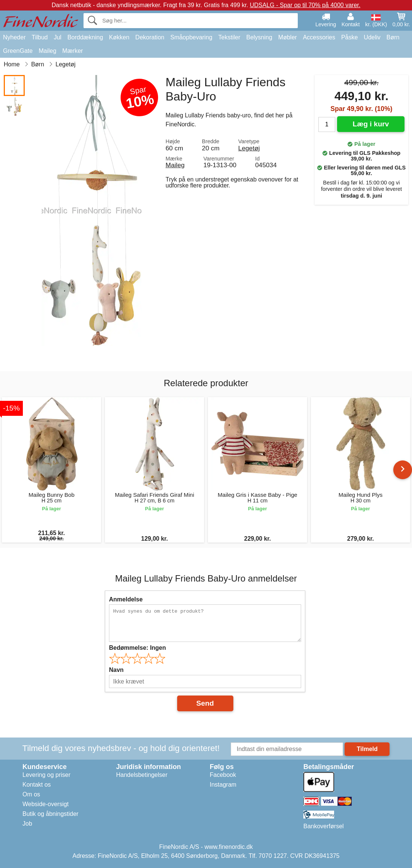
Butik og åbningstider (50, 814)
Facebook (223, 775)
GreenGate (18, 51)
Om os (31, 794)
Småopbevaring (191, 37)
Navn (116, 670)
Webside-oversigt (46, 804)
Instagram (223, 785)
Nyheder (14, 37)
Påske (349, 37)
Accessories (319, 37)
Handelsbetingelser (142, 775)
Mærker (72, 51)
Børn (393, 37)
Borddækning (85, 37)
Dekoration (150, 37)
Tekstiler (229, 37)
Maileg (47, 51)
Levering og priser (46, 775)
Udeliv (372, 37)
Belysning (259, 37)
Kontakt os (37, 785)
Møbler (288, 37)
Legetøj (249, 148)
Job (27, 824)
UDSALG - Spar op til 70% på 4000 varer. (305, 5)
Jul (57, 37)
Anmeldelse (126, 599)
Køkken (119, 37)
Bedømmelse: (137, 648)
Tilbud (40, 37)
